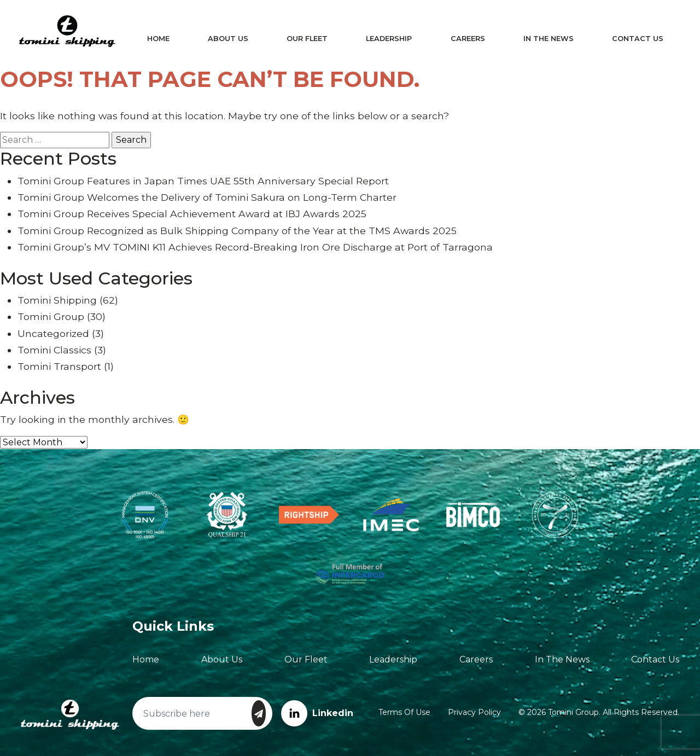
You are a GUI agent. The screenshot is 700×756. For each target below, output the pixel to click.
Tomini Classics (54, 350)
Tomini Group (51, 316)
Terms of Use (404, 712)
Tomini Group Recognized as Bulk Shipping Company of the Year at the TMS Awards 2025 (237, 231)
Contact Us (633, 39)
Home (162, 39)
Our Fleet (308, 39)
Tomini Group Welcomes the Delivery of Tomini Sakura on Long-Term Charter (207, 197)
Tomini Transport (59, 366)
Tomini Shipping (57, 300)
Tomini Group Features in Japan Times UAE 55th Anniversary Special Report (203, 181)
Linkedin (317, 713)
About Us (230, 39)
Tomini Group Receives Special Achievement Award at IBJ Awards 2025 (192, 214)
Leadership (388, 39)
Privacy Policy (474, 712)
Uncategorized (53, 333)
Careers (466, 39)
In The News (545, 39)
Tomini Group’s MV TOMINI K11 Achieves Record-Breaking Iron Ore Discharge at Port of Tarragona (255, 247)
